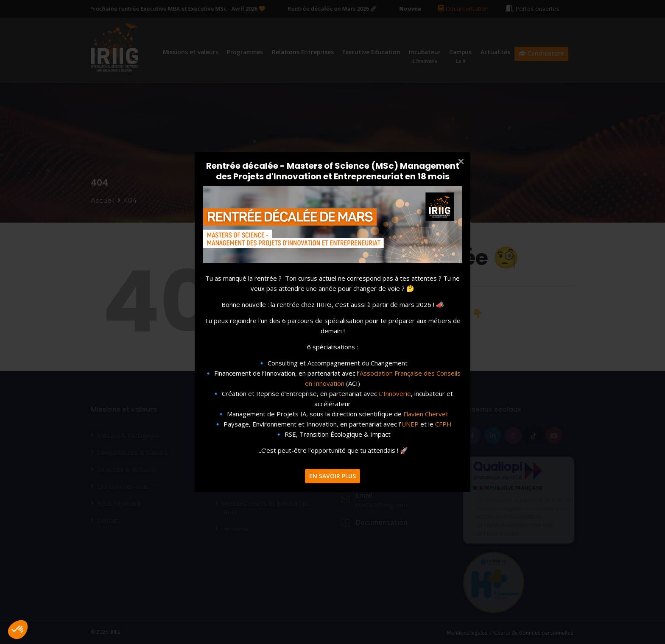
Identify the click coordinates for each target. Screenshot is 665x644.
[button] (18, 630)
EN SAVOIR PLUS (332, 476)
